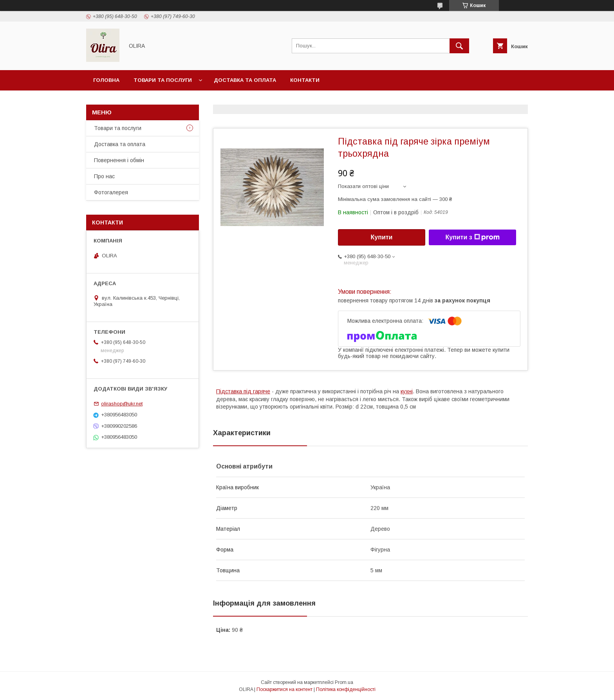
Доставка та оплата (245, 80)
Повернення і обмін (119, 160)
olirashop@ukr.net (122, 404)
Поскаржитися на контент (284, 689)
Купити (382, 237)
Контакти (305, 80)
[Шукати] (459, 46)
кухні (407, 391)
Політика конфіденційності (346, 689)
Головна (106, 80)
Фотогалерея (111, 192)
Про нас (104, 176)
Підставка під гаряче (243, 391)
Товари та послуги (163, 80)
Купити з (472, 237)
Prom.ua (344, 682)
